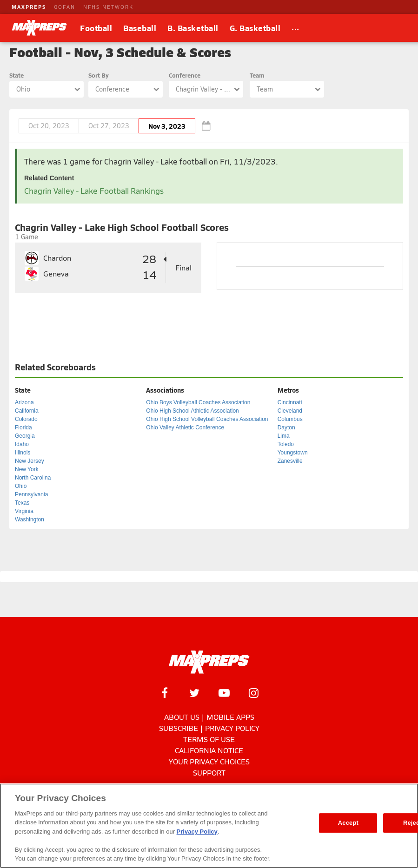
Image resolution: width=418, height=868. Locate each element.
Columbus (290, 419)
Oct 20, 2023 (49, 126)
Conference (185, 75)
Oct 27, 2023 (109, 126)
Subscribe (179, 728)
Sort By (99, 75)
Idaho (22, 444)
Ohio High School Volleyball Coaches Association (207, 419)
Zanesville (290, 461)
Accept (348, 823)
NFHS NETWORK (108, 7)
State (17, 75)
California (27, 411)
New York (27, 469)
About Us (182, 717)
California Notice (209, 750)
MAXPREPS (29, 7)
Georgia (25, 436)
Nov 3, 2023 (167, 126)
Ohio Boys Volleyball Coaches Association (198, 402)
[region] (209, 826)
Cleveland (290, 411)
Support (209, 773)
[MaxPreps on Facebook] (165, 693)
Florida (23, 427)
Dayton (286, 427)
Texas (22, 503)
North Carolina (33, 478)
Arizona (24, 402)
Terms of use (209, 739)
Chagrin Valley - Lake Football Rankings (94, 191)
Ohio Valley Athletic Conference (185, 427)
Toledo (286, 444)
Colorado (26, 419)
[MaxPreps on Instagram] (254, 693)
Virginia (24, 511)
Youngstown (293, 453)
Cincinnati (290, 402)
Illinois (23, 453)
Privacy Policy (232, 728)
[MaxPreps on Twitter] (194, 693)
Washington (30, 519)
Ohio (21, 486)
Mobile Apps (230, 717)
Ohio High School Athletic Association (192, 411)
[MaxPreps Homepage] (209, 662)
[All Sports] (295, 28)
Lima (284, 436)
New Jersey (30, 461)
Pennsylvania (31, 494)
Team (257, 75)
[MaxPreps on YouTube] (224, 693)
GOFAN (65, 7)
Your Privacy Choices (209, 761)
